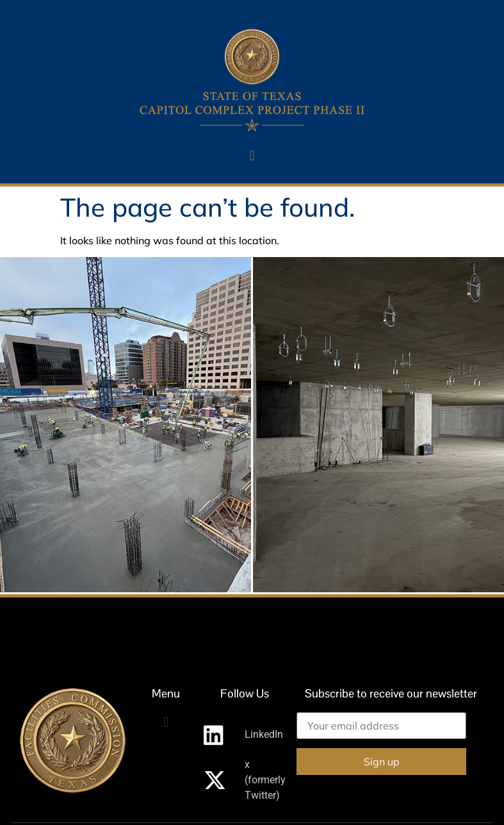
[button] (252, 155)
